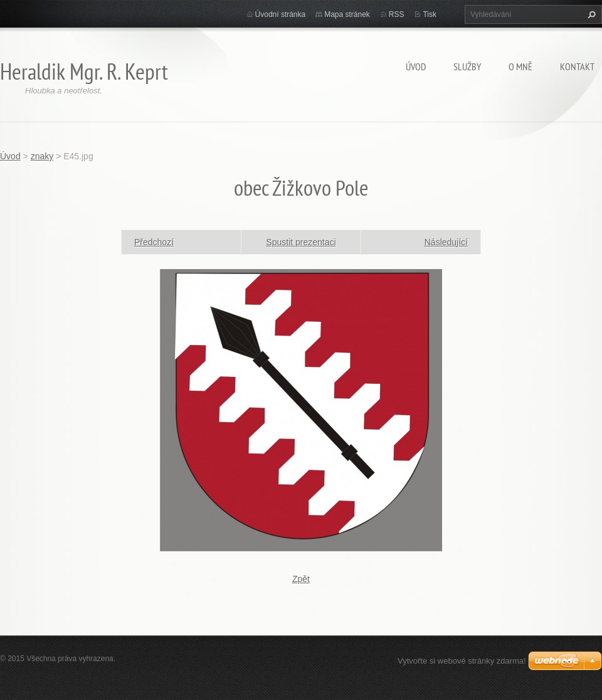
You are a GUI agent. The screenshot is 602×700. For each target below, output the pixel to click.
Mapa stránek (347, 14)
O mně (520, 66)
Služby (467, 66)
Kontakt (577, 66)
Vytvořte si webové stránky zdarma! (462, 661)
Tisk (430, 14)
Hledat (590, 14)
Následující (446, 242)
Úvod (416, 66)
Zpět (301, 579)
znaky (42, 156)
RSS (397, 14)
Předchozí (154, 242)
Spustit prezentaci (301, 242)
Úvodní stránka (281, 14)
